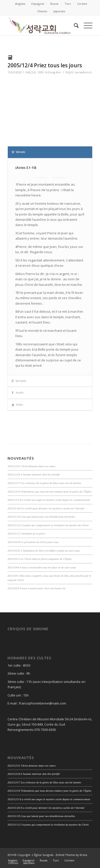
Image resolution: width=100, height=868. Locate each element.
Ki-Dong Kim (53, 72)
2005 (41, 72)
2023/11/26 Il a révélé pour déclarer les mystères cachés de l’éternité (46, 508)
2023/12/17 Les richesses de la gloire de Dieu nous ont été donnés (44, 483)
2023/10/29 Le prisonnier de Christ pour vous (33, 542)
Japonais (59, 11)
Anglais (20, 4)
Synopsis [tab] (19, 381)
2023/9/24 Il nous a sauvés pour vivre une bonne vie (37, 588)
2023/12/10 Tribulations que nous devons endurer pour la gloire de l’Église (49, 492)
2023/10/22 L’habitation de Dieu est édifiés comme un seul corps (44, 551)
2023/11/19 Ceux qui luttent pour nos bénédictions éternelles (41, 517)
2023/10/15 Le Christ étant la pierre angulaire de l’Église (40, 559)
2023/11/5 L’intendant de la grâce (26, 533)
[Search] (74, 25)
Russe (54, 4)
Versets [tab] (19, 152)
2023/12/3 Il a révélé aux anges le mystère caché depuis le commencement (49, 500)
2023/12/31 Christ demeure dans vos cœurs (32, 466)
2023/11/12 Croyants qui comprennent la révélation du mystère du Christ (48, 525)
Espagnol (38, 4)
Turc (68, 4)
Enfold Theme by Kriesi (71, 855)
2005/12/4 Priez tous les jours (45, 65)
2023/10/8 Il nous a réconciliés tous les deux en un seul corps (42, 567)
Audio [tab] (18, 393)
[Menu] (86, 25)
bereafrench (83, 72)
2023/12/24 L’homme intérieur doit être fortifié (34, 474)
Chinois (42, 11)
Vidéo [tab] (17, 405)
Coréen (82, 4)
